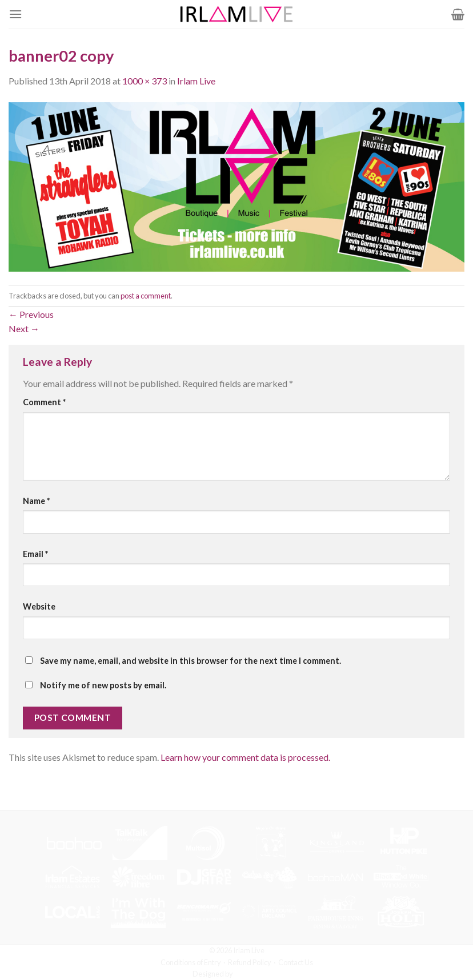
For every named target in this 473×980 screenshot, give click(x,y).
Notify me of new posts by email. (103, 685)
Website (39, 606)
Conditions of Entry (191, 962)
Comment (44, 402)
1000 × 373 (145, 81)
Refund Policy (250, 962)
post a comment (146, 296)
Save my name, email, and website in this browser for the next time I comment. (191, 661)
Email (35, 554)
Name (36, 501)
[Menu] (15, 14)
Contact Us (296, 962)
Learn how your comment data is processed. (245, 757)
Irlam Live (196, 81)
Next (24, 328)
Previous (31, 314)
